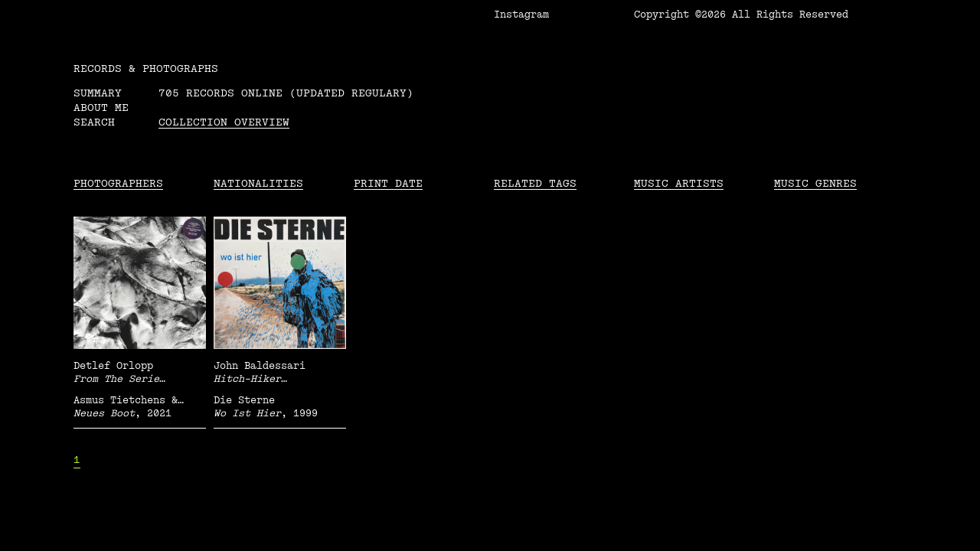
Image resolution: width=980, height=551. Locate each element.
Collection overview (224, 122)
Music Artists (679, 183)
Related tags (535, 183)
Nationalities (258, 183)
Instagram (521, 15)
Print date (388, 183)
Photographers (118, 183)
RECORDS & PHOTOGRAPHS (146, 68)
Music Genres (815, 183)
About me (101, 108)
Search (94, 122)
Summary (98, 93)
